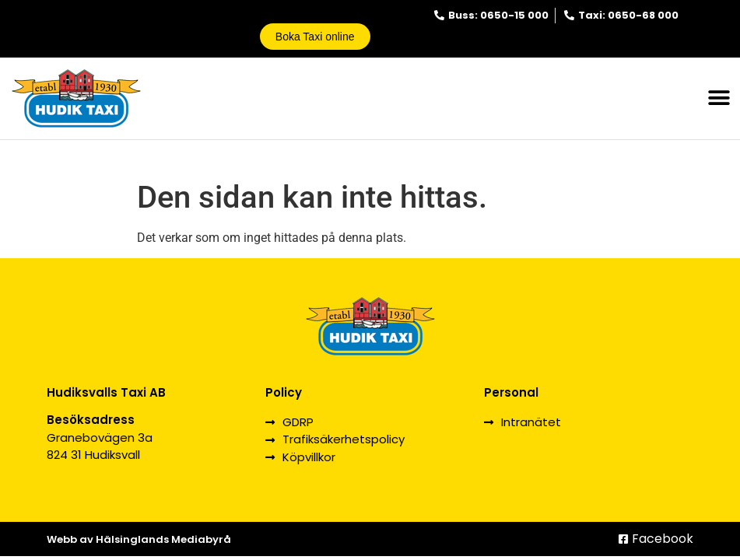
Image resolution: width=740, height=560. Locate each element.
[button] (719, 98)
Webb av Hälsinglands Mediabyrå (139, 539)
